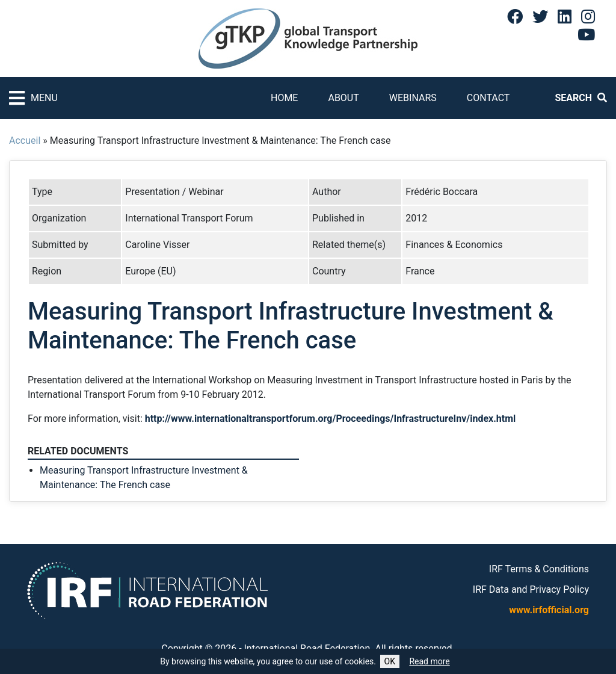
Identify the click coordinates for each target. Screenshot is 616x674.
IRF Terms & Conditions (539, 569)
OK (390, 661)
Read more (429, 661)
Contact (488, 98)
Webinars (413, 98)
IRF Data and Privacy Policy (531, 589)
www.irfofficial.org (549, 610)
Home (284, 98)
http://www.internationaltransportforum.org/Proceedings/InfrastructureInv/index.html (331, 419)
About (343, 98)
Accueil (25, 141)
